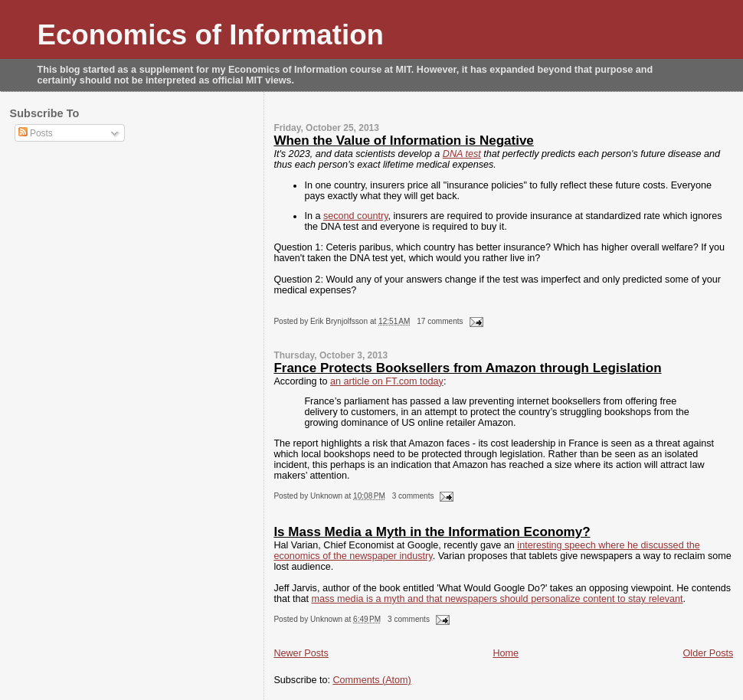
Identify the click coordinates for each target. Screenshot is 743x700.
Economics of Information (211, 35)
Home (506, 653)
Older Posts (709, 653)
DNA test (462, 154)
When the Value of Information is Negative (403, 141)
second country (356, 216)
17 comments (440, 321)
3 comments (413, 496)
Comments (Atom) (372, 680)
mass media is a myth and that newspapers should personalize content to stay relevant (497, 599)
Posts (36, 133)
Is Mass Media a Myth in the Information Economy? (432, 532)
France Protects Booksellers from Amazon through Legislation (467, 368)
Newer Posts (301, 653)
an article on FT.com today (387, 381)
